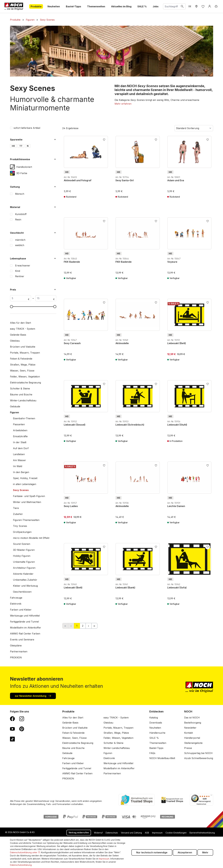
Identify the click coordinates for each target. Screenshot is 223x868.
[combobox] (171, 6)
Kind (18, 271)
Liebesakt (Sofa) (177, 588)
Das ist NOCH (192, 718)
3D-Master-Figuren (24, 550)
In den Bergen (21, 472)
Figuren (14, 412)
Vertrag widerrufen (79, 833)
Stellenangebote (193, 743)
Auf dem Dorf (21, 448)
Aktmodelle (122, 343)
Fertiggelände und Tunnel (24, 622)
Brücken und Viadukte (23, 347)
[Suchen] (182, 6)
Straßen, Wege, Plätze (23, 365)
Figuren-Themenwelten (26, 520)
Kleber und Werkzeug (25, 586)
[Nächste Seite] (89, 626)
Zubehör (18, 514)
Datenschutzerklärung (21, 865)
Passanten (19, 424)
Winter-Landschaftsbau (23, 400)
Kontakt (188, 733)
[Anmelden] (210, 6)
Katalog (154, 718)
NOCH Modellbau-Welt (162, 758)
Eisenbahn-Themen (24, 418)
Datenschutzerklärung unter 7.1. (25, 852)
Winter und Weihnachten (27, 502)
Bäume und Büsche (21, 394)
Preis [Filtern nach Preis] (33, 290)
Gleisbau (15, 341)
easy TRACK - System (23, 329)
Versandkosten (63, 801)
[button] (123, 104)
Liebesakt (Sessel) (75, 425)
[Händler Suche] (196, 6)
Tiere (16, 508)
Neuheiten (155, 728)
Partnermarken (19, 651)
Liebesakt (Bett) (177, 343)
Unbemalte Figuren (24, 562)
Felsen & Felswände (21, 359)
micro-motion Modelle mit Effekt (31, 538)
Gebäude (15, 406)
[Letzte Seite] (94, 626)
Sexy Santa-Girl (125, 180)
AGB (147, 833)
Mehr (205, 852)
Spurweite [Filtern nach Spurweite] (33, 140)
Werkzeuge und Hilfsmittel (25, 616)
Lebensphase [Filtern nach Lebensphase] (33, 259)
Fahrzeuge (16, 598)
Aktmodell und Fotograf (78, 180)
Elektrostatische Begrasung (25, 383)
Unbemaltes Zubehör (25, 580)
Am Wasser (19, 460)
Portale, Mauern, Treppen (25, 353)
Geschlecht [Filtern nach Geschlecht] (33, 233)
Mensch (20, 194)
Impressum (157, 833)
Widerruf (98, 833)
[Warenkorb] (216, 6)
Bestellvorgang (193, 723)
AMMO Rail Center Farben (25, 634)
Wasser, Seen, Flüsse (22, 371)
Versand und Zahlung (131, 833)
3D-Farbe (22, 173)
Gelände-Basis (18, 335)
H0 (13, 146)
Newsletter (190, 728)
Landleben (19, 454)
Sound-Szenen (22, 544)
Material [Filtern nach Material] (33, 207)
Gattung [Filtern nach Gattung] (33, 187)
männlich (20, 240)
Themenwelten (158, 743)
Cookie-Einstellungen (176, 833)
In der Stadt (20, 442)
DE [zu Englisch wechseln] (190, 6)
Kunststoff (21, 214)
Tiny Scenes (20, 526)
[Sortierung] (194, 128)
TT (21, 146)
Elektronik (16, 604)
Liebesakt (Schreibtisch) (130, 425)
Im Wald (18, 466)
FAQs (152, 753)
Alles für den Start (20, 323)
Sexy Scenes (21, 490)
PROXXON (16, 657)
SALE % (154, 738)
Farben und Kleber (21, 610)
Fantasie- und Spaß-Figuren (29, 496)
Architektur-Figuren (24, 568)
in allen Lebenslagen (25, 484)
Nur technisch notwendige (152, 852)
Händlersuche (157, 733)
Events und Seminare (22, 640)
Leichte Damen (176, 506)
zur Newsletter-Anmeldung (33, 696)
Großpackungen (22, 532)
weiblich (20, 245)
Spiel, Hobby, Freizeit (25, 478)
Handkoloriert (24, 167)
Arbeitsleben (20, 430)
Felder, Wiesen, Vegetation (25, 377)
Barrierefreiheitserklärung (202, 833)
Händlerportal (192, 738)
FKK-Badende (72, 262)
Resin (18, 220)
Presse (188, 748)
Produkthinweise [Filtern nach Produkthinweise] (33, 159)
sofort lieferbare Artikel (27, 128)
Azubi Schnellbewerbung (199, 758)
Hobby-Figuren (22, 556)
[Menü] (211, 796)
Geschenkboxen (22, 592)
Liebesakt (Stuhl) (177, 425)
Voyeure (172, 262)
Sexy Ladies (71, 506)
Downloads (156, 723)
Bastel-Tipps (156, 748)
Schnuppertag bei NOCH (198, 753)
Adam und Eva (176, 180)
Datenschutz (112, 833)
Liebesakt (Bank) (125, 588)
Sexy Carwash (72, 343)
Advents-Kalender (23, 574)
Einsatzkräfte (20, 436)
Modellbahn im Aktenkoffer (26, 628)
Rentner (20, 276)
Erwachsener (23, 266)
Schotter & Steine (20, 389)
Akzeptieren (185, 852)
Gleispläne (16, 646)
